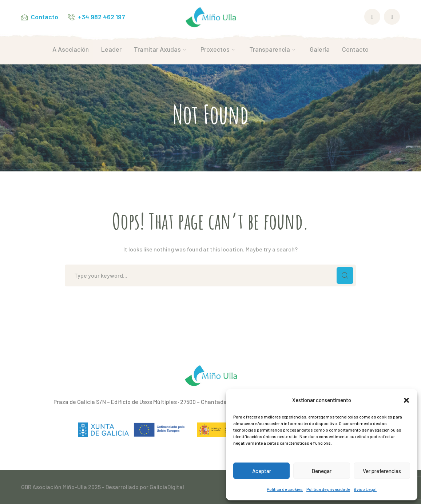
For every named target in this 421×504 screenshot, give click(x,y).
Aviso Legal (365, 489)
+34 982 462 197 (102, 17)
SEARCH (345, 275)
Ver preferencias (382, 471)
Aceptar (262, 471)
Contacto (45, 17)
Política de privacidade (328, 489)
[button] (406, 400)
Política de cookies (285, 489)
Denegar (321, 471)
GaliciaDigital (167, 487)
